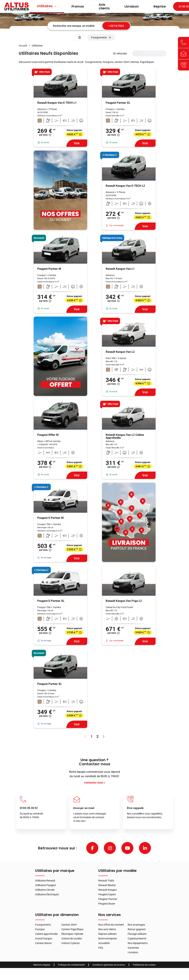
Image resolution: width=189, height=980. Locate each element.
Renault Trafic (106, 881)
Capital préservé (137, 938)
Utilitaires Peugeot (46, 885)
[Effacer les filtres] (80, 37)
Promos (78, 6)
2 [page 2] (97, 736)
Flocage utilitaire (137, 934)
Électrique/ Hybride (72, 934)
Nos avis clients (107, 929)
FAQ (101, 948)
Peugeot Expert (107, 894)
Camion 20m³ (69, 925)
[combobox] (89, 26)
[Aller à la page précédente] (86, 736)
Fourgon (40, 929)
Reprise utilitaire (107, 934)
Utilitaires (47, 6)
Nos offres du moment (111, 925)
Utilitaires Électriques (47, 894)
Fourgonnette (43, 925)
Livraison (132, 6)
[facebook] (92, 848)
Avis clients (104, 6)
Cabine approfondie (46, 934)
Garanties (133, 948)
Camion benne (43, 943)
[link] (23, 46)
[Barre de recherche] (89, 26)
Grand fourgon (44, 938)
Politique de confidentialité (71, 965)
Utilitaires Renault (45, 881)
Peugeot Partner (108, 899)
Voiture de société (71, 938)
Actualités (104, 943)
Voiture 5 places (70, 943)
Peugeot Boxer (107, 904)
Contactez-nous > (95, 783)
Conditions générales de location (109, 965)
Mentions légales (42, 965)
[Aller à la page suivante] (103, 736)
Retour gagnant (137, 929)
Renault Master (107, 885)
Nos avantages (136, 925)
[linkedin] (145, 848)
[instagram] (110, 848)
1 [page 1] (92, 736)
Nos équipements (138, 943)
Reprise (160, 6)
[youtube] (127, 848)
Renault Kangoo (108, 890)
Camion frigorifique (72, 929)
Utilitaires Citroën (45, 890)
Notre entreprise (108, 938)
